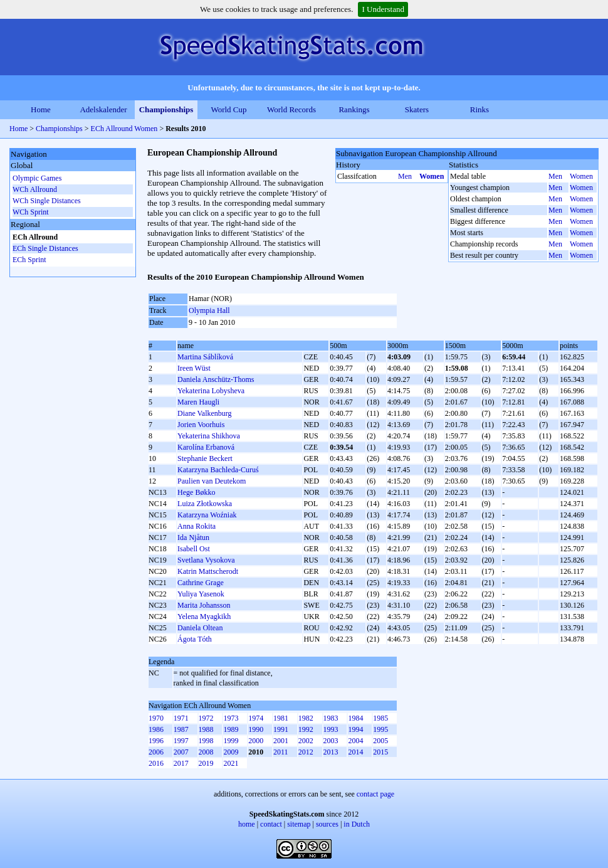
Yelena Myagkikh (204, 617)
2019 (206, 763)
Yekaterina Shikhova (209, 436)
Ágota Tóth (195, 639)
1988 (206, 729)
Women (432, 176)
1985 (380, 718)
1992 (306, 729)
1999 (231, 741)
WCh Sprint (31, 212)
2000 (256, 741)
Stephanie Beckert (205, 458)
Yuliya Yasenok (201, 594)
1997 (181, 741)
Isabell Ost (194, 549)
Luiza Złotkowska (205, 504)
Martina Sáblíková (205, 357)
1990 (256, 729)
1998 (206, 741)
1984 (355, 718)
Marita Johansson (204, 605)
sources (327, 824)
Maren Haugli (198, 402)
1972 (206, 718)
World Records (291, 109)
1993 (331, 729)
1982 (306, 718)
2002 (306, 741)
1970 (156, 718)
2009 (231, 752)
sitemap (299, 824)
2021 (231, 763)
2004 (355, 741)
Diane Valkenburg (205, 413)
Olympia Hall (209, 310)
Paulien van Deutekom (212, 481)
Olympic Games (37, 178)
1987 (181, 729)
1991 (281, 729)
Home (41, 109)
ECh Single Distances (45, 248)
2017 (181, 763)
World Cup (228, 109)
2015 (380, 752)
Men (405, 176)
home (247, 824)
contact (271, 824)
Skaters (417, 109)
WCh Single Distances (47, 201)
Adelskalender (103, 109)
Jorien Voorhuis (201, 425)
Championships (166, 109)
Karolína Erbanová (206, 447)
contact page (375, 794)
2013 (331, 752)
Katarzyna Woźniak (207, 515)
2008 (206, 752)
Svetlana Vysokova (206, 560)
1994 (355, 729)
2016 (156, 763)
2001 (281, 741)
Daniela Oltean (200, 628)
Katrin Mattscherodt (208, 571)
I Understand (383, 9)
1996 (156, 741)
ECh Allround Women (124, 129)
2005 (380, 741)
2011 (281, 752)
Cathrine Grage (201, 583)
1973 (231, 718)
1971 (181, 718)
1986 (156, 729)
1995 (380, 729)
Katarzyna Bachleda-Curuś (218, 470)
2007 (181, 752)
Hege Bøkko (196, 492)
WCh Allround (35, 189)
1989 (231, 729)
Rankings (354, 109)
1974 (256, 718)
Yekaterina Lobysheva (211, 391)
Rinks (480, 109)
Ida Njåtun (193, 537)
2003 (331, 741)
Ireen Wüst (194, 368)
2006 (156, 752)
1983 (331, 718)
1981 (281, 718)
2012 (306, 752)
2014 (355, 752)
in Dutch (357, 824)
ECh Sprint (29, 260)
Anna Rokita (197, 526)
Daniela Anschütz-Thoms (216, 379)
